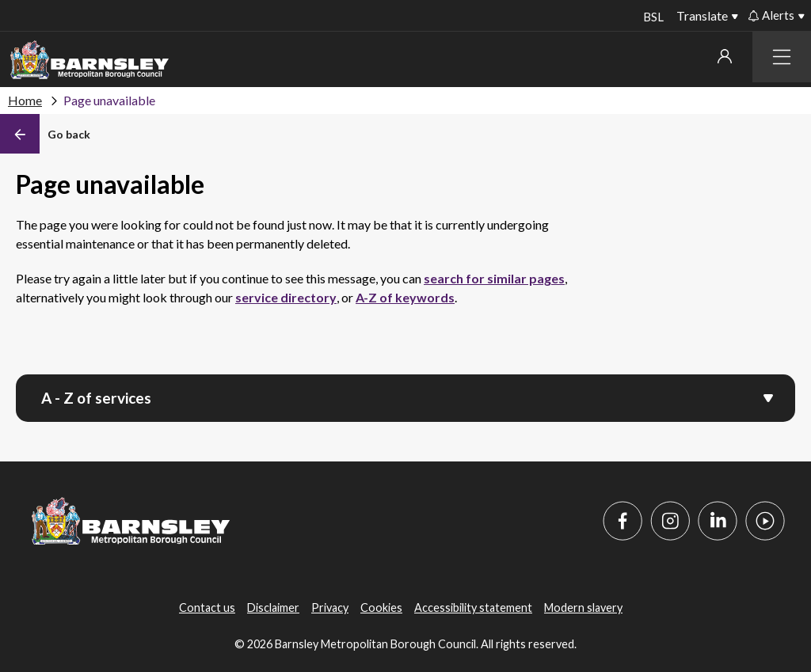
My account (725, 56)
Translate (702, 15)
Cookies (381, 607)
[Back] (45, 134)
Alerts (771, 15)
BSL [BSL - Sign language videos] (652, 17)
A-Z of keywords (405, 297)
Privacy (330, 607)
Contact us (207, 607)
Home (25, 100)
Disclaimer (273, 607)
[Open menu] (768, 397)
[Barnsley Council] (89, 60)
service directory (286, 297)
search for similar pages (494, 278)
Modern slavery (583, 607)
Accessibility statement (473, 607)
